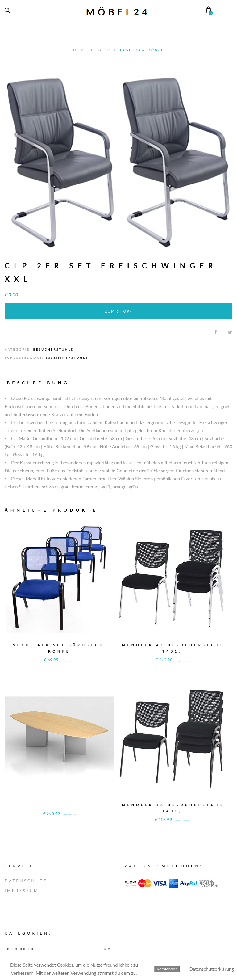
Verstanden (167, 969)
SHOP (105, 50)
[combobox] (58, 949)
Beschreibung (38, 383)
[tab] (41, 383)
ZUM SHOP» (118, 311)
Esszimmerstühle (67, 357)
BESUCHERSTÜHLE (142, 50)
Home (81, 50)
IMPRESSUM (22, 891)
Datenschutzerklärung (212, 969)
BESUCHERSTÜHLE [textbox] (57, 949)
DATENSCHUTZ (26, 881)
